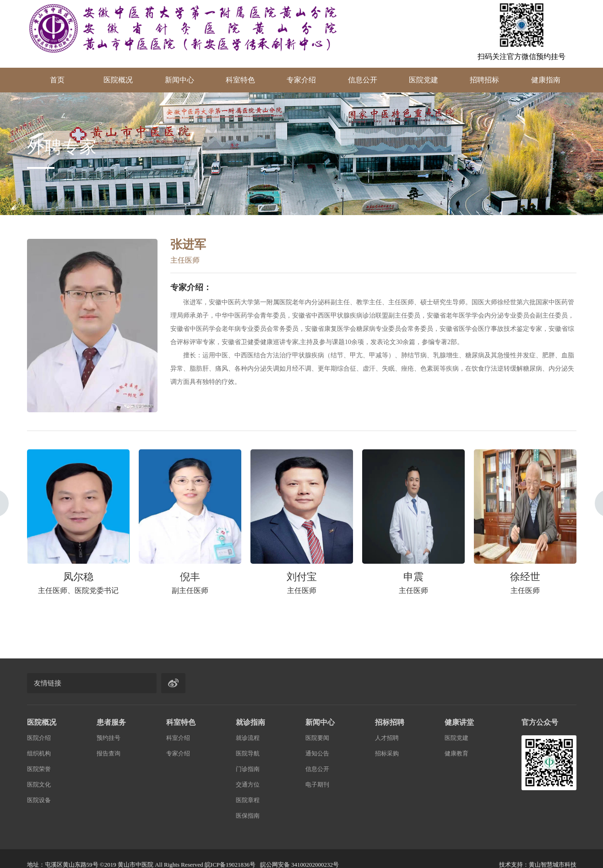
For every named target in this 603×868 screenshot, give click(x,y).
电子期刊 (317, 784)
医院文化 (39, 784)
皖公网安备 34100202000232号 (299, 865)
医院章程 (248, 800)
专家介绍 (301, 80)
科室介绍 (178, 738)
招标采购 (387, 753)
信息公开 (363, 80)
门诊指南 (248, 769)
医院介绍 (39, 738)
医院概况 (118, 80)
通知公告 (317, 753)
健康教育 (456, 753)
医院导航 (248, 753)
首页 (57, 80)
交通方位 (248, 784)
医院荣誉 (39, 769)
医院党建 (424, 80)
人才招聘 (387, 738)
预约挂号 (109, 738)
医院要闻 (317, 738)
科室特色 (240, 80)
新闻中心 (179, 80)
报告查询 (109, 753)
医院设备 (39, 800)
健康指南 (546, 80)
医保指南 (248, 816)
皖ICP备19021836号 (230, 865)
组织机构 (39, 753)
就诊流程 (248, 738)
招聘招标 (484, 80)
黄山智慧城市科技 (553, 865)
